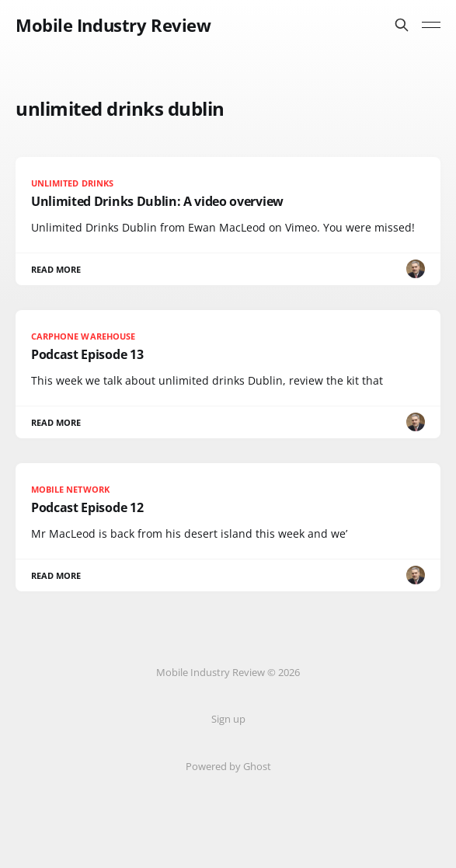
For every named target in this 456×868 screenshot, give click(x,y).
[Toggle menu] (431, 25)
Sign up (228, 719)
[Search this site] (402, 25)
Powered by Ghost (228, 766)
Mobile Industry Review (113, 25)
